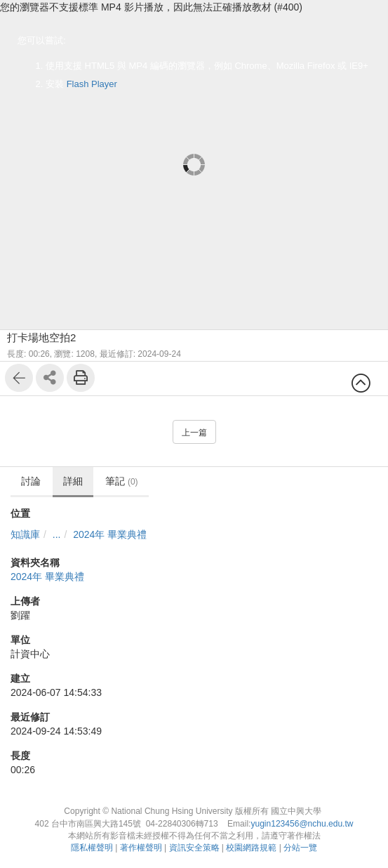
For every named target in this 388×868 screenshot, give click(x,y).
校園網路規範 (251, 848)
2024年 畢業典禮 (110, 534)
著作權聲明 (141, 848)
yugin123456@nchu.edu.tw (302, 824)
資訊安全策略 (194, 848)
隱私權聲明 (92, 848)
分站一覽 (300, 848)
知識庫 (25, 534)
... (57, 534)
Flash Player (92, 84)
